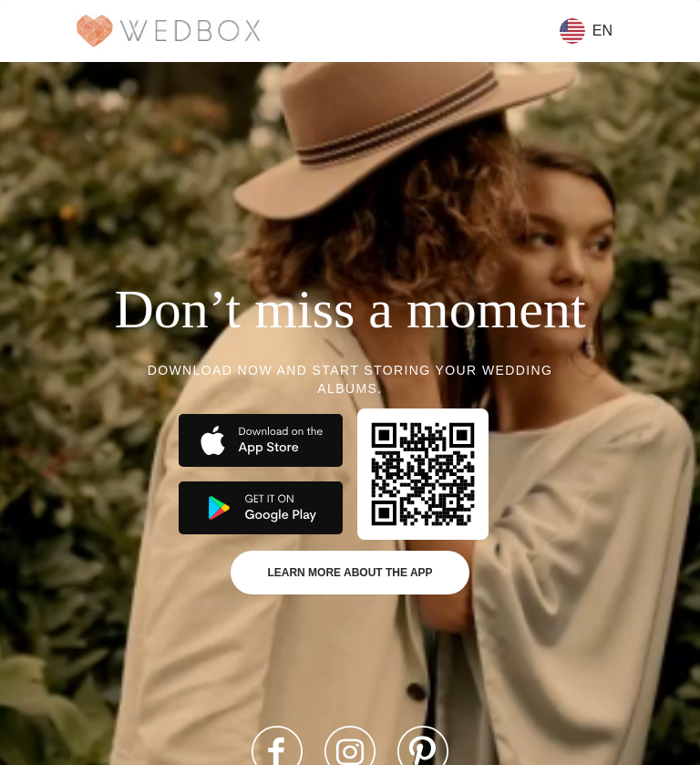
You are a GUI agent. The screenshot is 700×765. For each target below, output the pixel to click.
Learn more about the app (350, 573)
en (586, 31)
